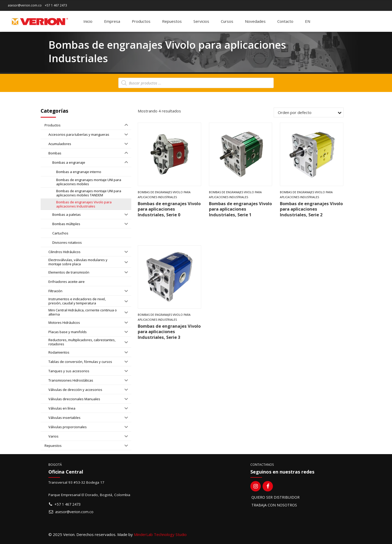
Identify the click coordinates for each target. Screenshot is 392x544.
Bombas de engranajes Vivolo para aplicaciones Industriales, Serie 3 (169, 332)
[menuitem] (308, 21)
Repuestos (172, 21)
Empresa (112, 21)
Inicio (88, 21)
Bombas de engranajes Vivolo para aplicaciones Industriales (164, 195)
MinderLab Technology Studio (160, 534)
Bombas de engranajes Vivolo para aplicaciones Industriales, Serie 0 (169, 209)
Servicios (201, 21)
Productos (141, 21)
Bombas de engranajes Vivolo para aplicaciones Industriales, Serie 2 (311, 209)
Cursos (227, 21)
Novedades (255, 21)
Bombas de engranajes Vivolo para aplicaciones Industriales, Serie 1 (240, 209)
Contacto (285, 21)
